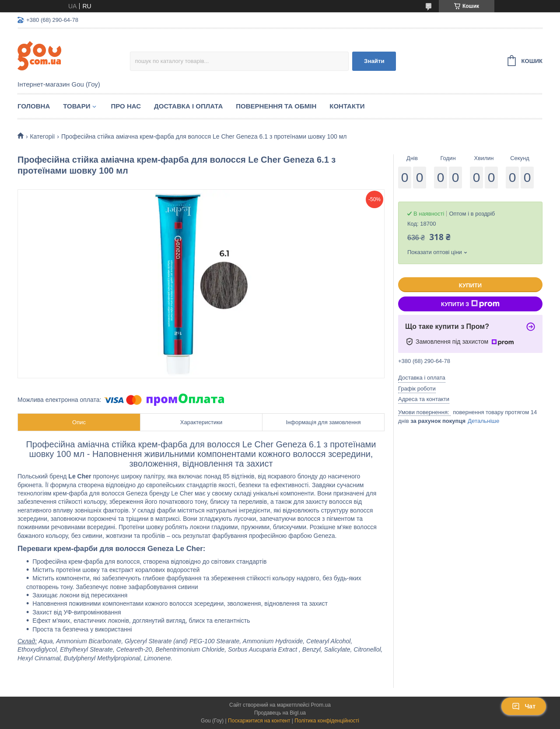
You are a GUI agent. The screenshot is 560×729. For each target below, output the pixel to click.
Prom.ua (321, 705)
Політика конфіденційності (327, 721)
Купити (470, 285)
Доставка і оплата (188, 106)
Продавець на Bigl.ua (280, 713)
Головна (34, 106)
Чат (524, 706)
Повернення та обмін (276, 106)
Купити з (470, 304)
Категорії (42, 136)
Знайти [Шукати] (374, 61)
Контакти (347, 106)
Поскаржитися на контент (259, 721)
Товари (77, 106)
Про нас (126, 106)
